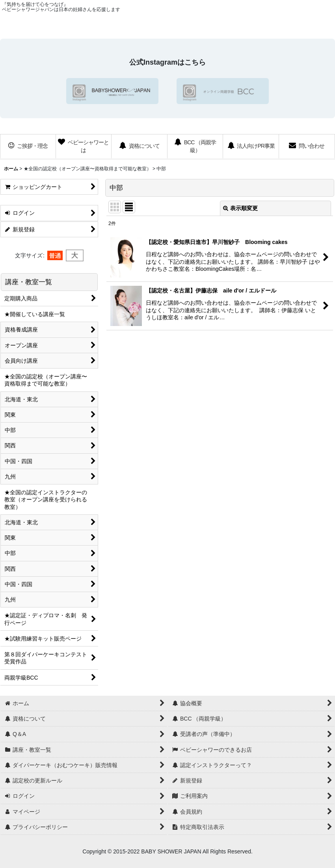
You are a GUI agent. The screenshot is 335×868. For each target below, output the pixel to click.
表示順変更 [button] (240, 208)
